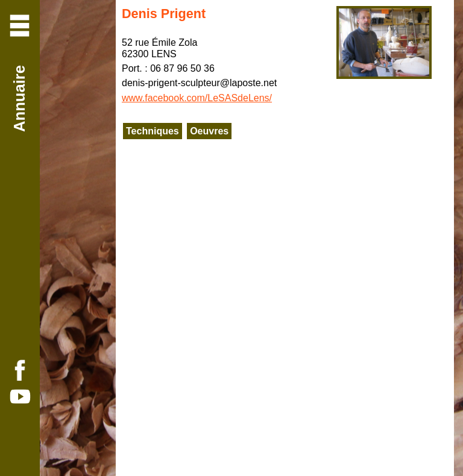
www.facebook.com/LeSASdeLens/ (197, 98)
